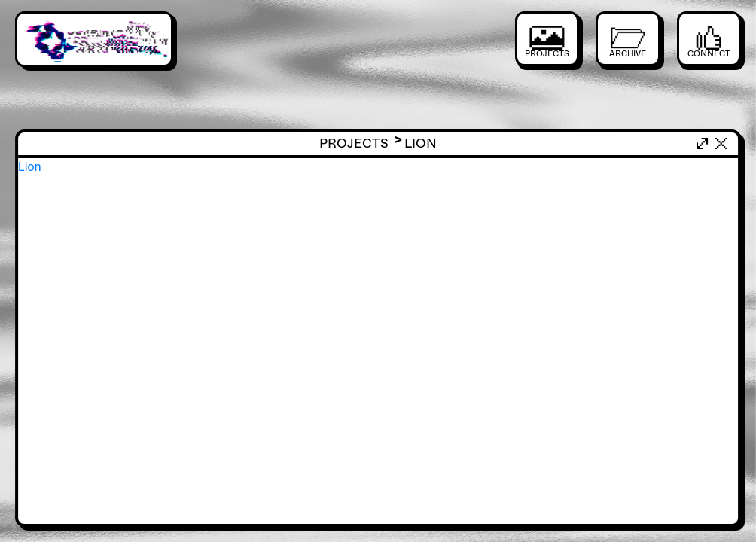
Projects (362, 143)
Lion (29, 167)
